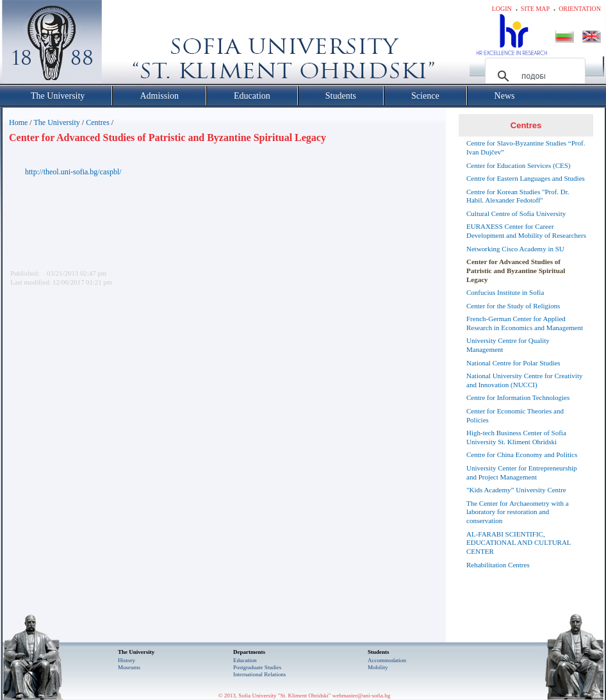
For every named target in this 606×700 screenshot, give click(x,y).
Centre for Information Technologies (518, 397)
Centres (98, 122)
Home (18, 122)
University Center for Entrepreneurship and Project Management (522, 472)
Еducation (245, 660)
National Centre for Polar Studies (513, 363)
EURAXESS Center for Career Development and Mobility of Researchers (526, 231)
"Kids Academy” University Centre (516, 490)
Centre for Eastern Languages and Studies (526, 178)
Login (502, 9)
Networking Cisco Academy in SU (515, 249)
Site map (535, 9)
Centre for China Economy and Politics (522, 454)
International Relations (259, 674)
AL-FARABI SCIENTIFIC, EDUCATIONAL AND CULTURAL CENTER (519, 543)
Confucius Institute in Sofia (505, 292)
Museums (129, 667)
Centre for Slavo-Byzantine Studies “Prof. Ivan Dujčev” (526, 147)
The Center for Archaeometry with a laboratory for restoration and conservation (518, 512)
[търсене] (533, 76)
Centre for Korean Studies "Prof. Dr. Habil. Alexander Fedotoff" (518, 196)
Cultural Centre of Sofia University (516, 213)
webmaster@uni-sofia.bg (362, 696)
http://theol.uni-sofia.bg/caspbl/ (73, 172)
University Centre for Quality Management (508, 345)
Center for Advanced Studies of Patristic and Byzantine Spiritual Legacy (516, 271)
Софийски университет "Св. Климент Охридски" (124, 45)
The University (56, 122)
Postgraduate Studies (257, 667)
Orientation (580, 9)
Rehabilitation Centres (498, 565)
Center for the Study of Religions (513, 306)
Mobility (378, 667)
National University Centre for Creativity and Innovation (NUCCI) (524, 380)
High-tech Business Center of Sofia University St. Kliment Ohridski (516, 437)
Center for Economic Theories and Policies (515, 415)
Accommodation (387, 660)
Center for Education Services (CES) (519, 165)
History (127, 660)
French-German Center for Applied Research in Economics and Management (525, 323)
